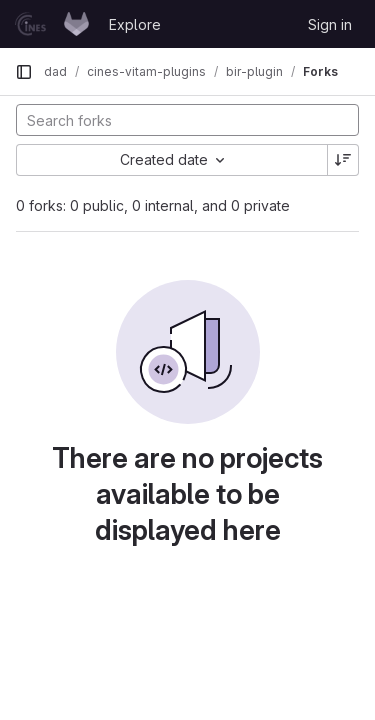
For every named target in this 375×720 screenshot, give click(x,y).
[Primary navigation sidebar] (24, 72)
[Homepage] (52, 24)
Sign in (330, 24)
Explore (135, 24)
